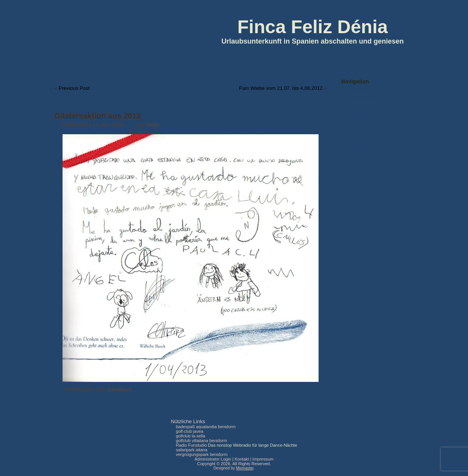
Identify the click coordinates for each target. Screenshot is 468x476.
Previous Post (74, 88)
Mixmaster (245, 468)
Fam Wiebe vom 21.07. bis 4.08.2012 (281, 88)
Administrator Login (213, 459)
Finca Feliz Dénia (313, 27)
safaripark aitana (191, 450)
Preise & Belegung (369, 134)
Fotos (356, 126)
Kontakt (358, 143)
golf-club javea (189, 431)
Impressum (361, 159)
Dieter (153, 125)
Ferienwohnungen (368, 101)
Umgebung (370, 118)
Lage (355, 110)
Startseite (360, 93)
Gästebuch (120, 389)
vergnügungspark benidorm (202, 454)
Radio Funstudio (191, 445)
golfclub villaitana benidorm (201, 441)
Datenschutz (363, 151)
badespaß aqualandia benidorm (206, 427)
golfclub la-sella (190, 436)
